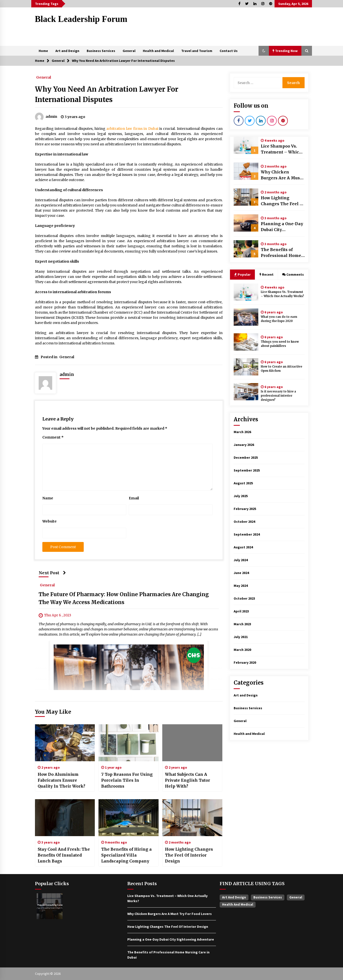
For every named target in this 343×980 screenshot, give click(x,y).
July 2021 (241, 637)
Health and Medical (158, 51)
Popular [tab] (242, 274)
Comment (53, 437)
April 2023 (241, 611)
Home (43, 51)
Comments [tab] (293, 274)
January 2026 (244, 445)
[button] (264, 51)
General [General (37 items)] (296, 897)
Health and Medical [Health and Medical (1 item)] (238, 904)
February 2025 (245, 509)
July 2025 (241, 496)
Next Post (52, 573)
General (129, 51)
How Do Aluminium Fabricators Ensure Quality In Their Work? (61, 780)
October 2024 (244, 522)
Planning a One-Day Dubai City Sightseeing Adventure (282, 227)
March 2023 (242, 624)
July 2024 (241, 560)
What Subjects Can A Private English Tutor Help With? (188, 780)
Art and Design (67, 51)
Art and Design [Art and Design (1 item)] (234, 897)
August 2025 (243, 483)
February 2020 (245, 662)
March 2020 (242, 650)
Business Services (101, 51)
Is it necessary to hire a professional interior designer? (278, 396)
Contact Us (229, 51)
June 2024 (241, 573)
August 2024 (243, 547)
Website (49, 521)
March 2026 (242, 432)
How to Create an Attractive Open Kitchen (281, 369)
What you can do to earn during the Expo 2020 (279, 319)
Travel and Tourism (197, 51)
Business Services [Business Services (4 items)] (268, 897)
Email (134, 498)
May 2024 (241, 586)
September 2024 (247, 534)
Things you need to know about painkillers (280, 344)
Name (48, 498)
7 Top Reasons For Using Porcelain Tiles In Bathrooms (127, 780)
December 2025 (246, 457)
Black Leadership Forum (81, 19)
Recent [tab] (267, 274)
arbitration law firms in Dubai (132, 129)
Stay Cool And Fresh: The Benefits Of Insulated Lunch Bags (64, 855)
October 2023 (244, 598)
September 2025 (247, 470)
